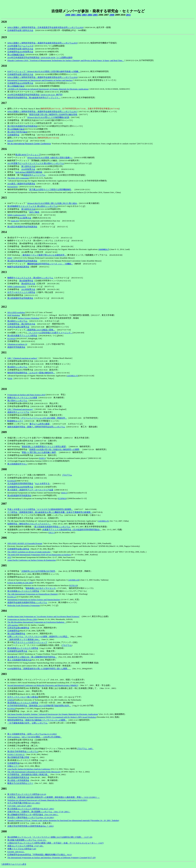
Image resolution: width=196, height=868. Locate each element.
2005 (95, 15)
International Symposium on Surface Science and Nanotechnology (34, 600)
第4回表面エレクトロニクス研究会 (23, 703)
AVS (9, 557)
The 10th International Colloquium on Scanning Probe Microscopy (34, 772)
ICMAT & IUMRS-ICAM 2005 (20, 583)
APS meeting (13, 625)
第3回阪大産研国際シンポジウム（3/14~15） (27, 840)
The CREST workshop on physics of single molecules (29, 552)
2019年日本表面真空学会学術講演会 (23, 57)
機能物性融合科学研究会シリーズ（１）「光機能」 (50, 264)
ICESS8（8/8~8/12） (16, 852)
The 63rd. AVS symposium (18, 178)
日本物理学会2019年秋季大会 (20, 52)
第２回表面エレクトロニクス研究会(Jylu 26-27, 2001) (31, 809)
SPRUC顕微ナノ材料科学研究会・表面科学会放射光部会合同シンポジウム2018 (42, 77)
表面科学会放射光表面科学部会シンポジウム (27, 602)
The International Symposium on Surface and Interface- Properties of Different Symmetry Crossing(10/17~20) (51, 857)
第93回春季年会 (26, 281)
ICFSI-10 (73, 585)
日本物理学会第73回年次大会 (20, 74)
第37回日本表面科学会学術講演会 (22, 126)
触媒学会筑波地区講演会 (18, 267)
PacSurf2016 (12, 187)
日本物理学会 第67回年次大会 (21, 324)
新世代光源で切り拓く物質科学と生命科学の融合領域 (53, 114)
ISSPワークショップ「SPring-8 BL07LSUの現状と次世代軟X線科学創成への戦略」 (44, 71)
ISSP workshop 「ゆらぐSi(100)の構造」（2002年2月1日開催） (35, 737)
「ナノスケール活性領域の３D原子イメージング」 (50, 333)
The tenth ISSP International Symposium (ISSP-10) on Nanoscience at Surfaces (39, 555)
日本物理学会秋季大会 (17, 651)
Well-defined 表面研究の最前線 (29, 172)
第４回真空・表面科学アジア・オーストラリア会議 (30, 490)
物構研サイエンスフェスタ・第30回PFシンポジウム (30, 278)
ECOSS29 (11, 338)
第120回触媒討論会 (16, 129)
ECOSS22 (11, 708)
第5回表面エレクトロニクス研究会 (23, 648)
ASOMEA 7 (104, 249)
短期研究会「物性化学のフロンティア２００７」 (29, 524)
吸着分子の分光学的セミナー (20, 783)
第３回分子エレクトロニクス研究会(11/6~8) (27, 794)
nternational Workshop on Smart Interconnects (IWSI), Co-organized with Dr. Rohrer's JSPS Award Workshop (52, 717)
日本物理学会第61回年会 (18, 549)
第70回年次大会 (28, 209)
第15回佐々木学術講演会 (18, 780)
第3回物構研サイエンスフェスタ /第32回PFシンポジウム (32, 206)
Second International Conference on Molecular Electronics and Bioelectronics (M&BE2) (43, 685)
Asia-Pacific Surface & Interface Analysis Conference (29, 769)
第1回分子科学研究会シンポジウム (23, 751)
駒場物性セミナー (15, 421)
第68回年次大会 (28, 284)
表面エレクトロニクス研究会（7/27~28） (26, 846)
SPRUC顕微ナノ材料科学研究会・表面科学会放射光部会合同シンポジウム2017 (42, 111)
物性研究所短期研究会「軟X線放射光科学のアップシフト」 (34, 98)
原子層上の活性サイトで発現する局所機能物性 (50, 189)
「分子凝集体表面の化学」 (19, 723)
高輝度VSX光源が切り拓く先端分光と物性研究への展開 (54, 449)
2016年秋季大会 (28, 169)
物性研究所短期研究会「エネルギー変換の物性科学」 (31, 373)
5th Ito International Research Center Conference (29, 144)
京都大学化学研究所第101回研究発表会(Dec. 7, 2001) (31, 826)
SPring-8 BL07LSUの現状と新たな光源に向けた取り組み (52, 203)
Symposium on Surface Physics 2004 (22, 619)
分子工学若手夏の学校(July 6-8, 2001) (24, 803)
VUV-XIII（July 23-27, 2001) (20, 806)
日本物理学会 (13, 135)
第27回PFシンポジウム (17, 400)
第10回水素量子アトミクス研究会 (22, 336)
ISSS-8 (10, 141)
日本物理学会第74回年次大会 (20, 49)
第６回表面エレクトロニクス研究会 (23, 591)
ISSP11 (42, 458)
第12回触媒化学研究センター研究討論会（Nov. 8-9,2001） (33, 815)
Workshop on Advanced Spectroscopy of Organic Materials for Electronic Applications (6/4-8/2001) (47, 800)
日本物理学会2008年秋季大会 (20, 487)
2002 (79, 15)
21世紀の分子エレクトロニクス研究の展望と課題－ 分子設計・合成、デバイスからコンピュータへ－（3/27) (56, 843)
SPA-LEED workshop (16, 312)
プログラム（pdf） (85, 749)
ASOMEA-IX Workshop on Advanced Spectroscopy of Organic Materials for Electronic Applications (48, 89)
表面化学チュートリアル (34, 175)
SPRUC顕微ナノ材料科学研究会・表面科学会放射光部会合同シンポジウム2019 (42, 43)
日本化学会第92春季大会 (18, 327)
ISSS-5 (64, 493)
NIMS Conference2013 (17, 286)
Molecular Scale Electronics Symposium (24, 605)
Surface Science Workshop (28, 318)
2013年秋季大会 (28, 289)
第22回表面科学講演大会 (18, 777)
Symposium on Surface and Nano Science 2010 (26, 395)
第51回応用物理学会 (16, 634)
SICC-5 (52, 532)
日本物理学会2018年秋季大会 (20, 83)
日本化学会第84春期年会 (18, 628)
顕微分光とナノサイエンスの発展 (22, 398)
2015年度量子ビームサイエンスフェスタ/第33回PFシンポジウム (36, 163)
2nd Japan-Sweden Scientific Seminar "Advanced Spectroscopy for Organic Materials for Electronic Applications (53, 714)
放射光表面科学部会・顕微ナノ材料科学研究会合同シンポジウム (36, 427)
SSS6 (10, 378)
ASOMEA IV (103, 521)
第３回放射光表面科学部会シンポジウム (52, 527)
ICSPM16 (62, 498)
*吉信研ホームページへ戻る (14, 864)
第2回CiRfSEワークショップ (28, 155)
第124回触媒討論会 (16, 55)
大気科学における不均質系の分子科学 (38, 571)
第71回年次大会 (28, 166)
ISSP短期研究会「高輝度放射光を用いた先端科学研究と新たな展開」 (39, 669)
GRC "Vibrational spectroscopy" (20, 409)
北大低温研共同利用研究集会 (20, 483)
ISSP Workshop (14, 315)
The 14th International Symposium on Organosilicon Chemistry (33, 594)
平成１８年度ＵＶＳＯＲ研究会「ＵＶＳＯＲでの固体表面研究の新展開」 (40, 509)
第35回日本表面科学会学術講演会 (22, 227)
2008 (112, 15)
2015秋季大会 (25, 218)
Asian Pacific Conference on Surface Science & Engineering (32, 560)
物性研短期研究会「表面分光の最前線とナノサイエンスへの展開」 (37, 720)
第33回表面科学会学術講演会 (20, 298)
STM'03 (11, 700)
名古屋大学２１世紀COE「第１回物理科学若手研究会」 (32, 657)
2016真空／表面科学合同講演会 (21, 184)
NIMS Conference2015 (17, 215)
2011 (128, 15)
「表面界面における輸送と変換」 (40, 330)
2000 (68, 15)
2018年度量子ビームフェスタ (20, 46)
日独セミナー (13, 766)
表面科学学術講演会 (16, 347)
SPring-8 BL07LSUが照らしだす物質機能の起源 (48, 117)
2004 (90, 15)
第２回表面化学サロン (17, 464)
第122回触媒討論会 (16, 86)
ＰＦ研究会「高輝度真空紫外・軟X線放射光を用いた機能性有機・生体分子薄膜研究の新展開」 (50, 512)
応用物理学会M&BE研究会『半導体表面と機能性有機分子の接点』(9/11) (40, 855)
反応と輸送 (34, 212)
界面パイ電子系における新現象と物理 (39, 452)
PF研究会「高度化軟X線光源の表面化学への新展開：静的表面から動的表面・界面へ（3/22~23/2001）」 (54, 797)
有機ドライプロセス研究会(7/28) (22, 849)
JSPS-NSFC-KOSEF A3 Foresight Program (25, 543)
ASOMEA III (74, 580)
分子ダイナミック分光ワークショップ (30, 642)
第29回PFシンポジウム (17, 321)
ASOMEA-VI (73, 376)
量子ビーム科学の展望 (40, 424)
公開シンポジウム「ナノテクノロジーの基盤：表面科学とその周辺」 (38, 636)
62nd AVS (15, 221)
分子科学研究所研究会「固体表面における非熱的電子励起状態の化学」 (39, 706)
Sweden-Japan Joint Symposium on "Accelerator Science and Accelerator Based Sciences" (43, 616)
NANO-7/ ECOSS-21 (16, 754)
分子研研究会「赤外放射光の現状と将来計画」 (28, 774)
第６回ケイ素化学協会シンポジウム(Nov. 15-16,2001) (31, 817)
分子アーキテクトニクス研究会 (21, 292)
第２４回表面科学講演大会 (19, 660)
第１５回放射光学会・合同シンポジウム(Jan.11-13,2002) (32, 734)
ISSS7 (10, 258)
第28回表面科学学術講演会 (19, 495)
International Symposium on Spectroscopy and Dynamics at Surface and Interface (40, 80)
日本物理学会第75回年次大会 (20, 30)
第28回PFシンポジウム (17, 367)
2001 (73, 15)
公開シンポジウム (40, 723)
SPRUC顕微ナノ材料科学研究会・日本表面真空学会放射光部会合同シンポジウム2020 (45, 27)
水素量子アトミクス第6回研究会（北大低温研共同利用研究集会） (72, 530)
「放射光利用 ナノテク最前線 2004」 (24, 639)
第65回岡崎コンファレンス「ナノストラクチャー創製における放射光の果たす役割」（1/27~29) (50, 837)
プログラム (67, 475)
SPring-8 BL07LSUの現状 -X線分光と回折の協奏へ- (50, 158)
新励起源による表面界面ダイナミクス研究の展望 (44, 447)
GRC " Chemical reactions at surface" (22, 358)
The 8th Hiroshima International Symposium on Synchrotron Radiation (37, 622)
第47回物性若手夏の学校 (18, 757)
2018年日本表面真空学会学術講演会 (23, 95)
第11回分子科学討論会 (17, 132)
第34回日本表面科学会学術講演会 (22, 261)
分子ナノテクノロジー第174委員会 (23, 697)
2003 (84, 15)
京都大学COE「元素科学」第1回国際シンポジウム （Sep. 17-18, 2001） (39, 812)
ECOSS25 (11, 481)
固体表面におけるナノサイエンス (41, 588)
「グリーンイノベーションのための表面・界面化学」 (43, 418)
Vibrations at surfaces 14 (17, 344)
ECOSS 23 (12, 597)
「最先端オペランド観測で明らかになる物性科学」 (44, 255)
